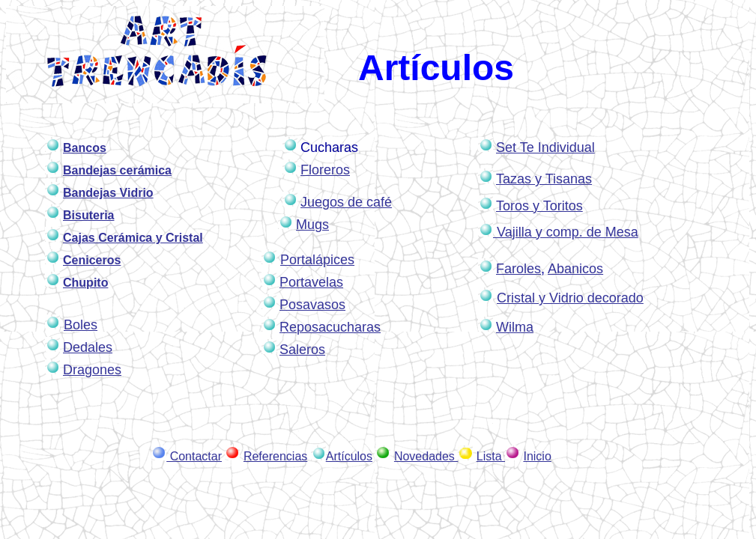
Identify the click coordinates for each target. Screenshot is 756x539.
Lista (491, 456)
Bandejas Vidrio (108, 193)
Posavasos (312, 305)
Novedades (426, 456)
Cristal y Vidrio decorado (570, 298)
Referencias (275, 456)
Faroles (518, 269)
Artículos (349, 456)
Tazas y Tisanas (544, 179)
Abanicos (575, 269)
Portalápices (317, 260)
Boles (81, 325)
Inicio (537, 456)
